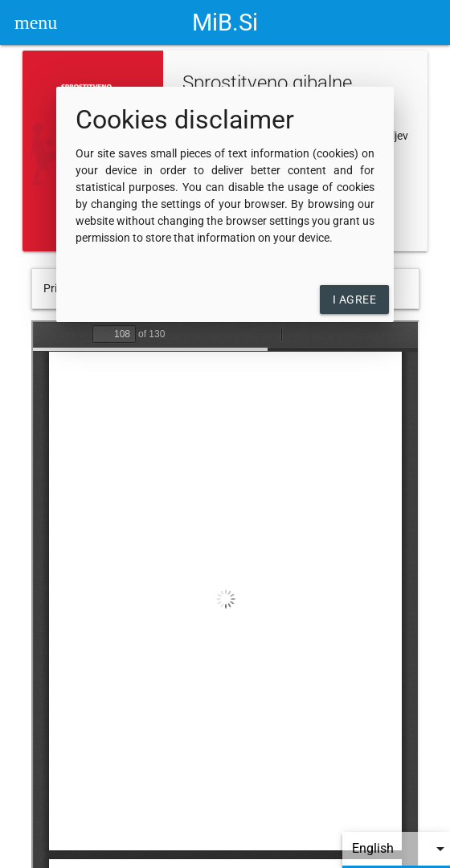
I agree (355, 300)
